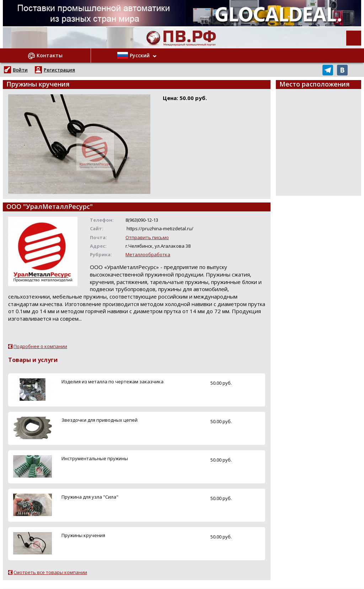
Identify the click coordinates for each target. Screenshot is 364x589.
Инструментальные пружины (95, 458)
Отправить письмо (147, 237)
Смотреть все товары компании (50, 572)
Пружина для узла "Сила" (90, 497)
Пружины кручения (83, 535)
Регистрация (59, 70)
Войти (20, 70)
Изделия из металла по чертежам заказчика (113, 382)
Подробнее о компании (40, 346)
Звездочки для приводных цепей (100, 420)
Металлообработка (148, 254)
